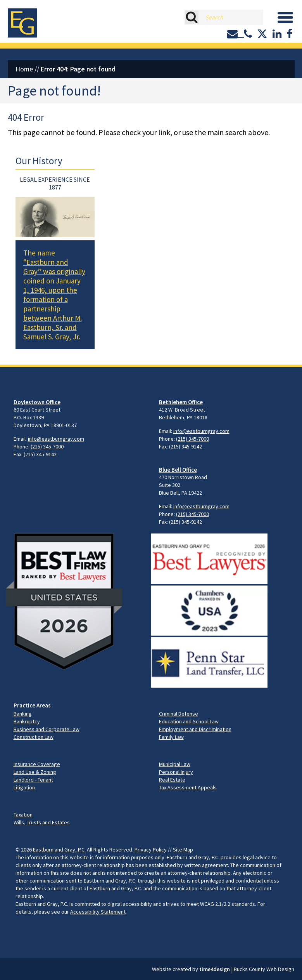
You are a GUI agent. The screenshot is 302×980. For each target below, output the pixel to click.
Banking (23, 714)
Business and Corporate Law (47, 729)
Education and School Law (189, 721)
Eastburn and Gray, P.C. (59, 850)
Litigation (24, 787)
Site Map (183, 850)
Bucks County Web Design (264, 969)
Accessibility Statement (98, 912)
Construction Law (34, 737)
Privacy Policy (151, 850)
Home (24, 69)
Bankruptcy (27, 721)
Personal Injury (176, 772)
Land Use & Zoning (35, 772)
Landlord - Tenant (33, 780)
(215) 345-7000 (47, 447)
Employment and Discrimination (195, 729)
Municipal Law (175, 764)
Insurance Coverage (37, 764)
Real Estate (172, 780)
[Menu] (285, 17)
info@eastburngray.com (56, 439)
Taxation (23, 815)
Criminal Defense (179, 714)
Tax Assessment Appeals (188, 787)
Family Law (171, 737)
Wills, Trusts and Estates (42, 822)
